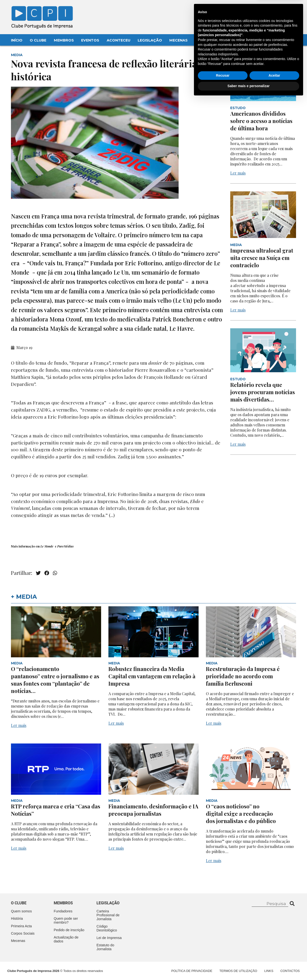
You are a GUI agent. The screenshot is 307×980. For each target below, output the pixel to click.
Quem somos (21, 911)
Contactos (207, 40)
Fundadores (63, 911)
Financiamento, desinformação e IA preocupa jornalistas (153, 810)
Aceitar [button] (274, 956)
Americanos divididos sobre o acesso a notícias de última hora (261, 121)
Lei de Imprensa (109, 938)
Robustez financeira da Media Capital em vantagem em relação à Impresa (152, 676)
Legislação (150, 40)
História (17, 918)
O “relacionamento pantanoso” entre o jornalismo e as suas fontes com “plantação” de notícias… (55, 680)
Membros (64, 40)
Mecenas (178, 40)
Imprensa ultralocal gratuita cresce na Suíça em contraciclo (262, 258)
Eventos (90, 40)
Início (17, 40)
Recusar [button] (223, 956)
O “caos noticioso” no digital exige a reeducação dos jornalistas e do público (241, 814)
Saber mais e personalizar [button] (249, 967)
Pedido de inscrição (69, 930)
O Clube (38, 40)
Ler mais (238, 173)
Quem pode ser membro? (66, 920)
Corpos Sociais (23, 933)
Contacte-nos (283, 9)
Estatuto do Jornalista (105, 947)
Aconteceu (119, 40)
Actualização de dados (66, 939)
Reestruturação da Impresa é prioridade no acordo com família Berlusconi (243, 676)
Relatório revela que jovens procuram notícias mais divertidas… (263, 392)
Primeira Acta (21, 926)
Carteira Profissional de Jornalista (108, 915)
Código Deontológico (107, 928)
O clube (19, 903)
